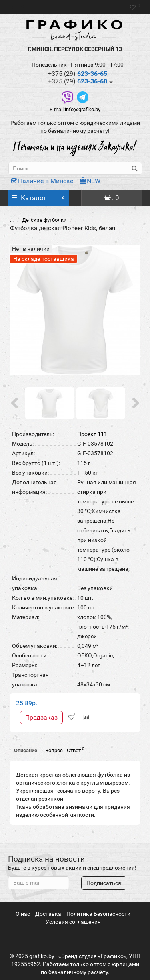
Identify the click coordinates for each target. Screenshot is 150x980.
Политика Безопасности (98, 914)
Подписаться (104, 883)
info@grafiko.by (83, 109)
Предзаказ (41, 717)
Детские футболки (44, 220)
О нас (23, 914)
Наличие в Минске (42, 181)
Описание (26, 750)
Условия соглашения (73, 922)
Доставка (48, 914)
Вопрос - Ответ (65, 750)
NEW (90, 181)
